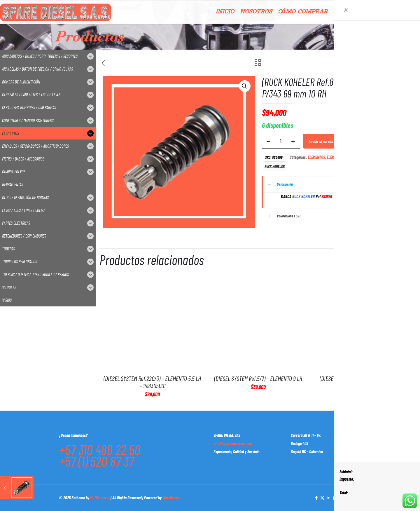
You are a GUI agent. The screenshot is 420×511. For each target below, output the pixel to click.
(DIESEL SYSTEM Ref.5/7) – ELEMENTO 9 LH (258, 378)
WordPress (171, 498)
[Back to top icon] (355, 497)
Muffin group (100, 498)
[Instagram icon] (341, 498)
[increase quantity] (293, 141)
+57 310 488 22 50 (100, 449)
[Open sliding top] (413, 7)
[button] (245, 86)
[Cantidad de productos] (281, 141)
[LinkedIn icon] (335, 498)
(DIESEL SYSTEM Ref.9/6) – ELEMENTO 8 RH (364, 378)
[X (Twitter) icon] (322, 498)
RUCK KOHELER (275, 166)
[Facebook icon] (316, 498)
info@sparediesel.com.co (233, 443)
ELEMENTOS (316, 157)
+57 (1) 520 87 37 (96, 461)
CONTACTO (403, 12)
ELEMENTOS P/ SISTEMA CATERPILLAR (355, 157)
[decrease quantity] (268, 141)
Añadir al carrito (321, 141)
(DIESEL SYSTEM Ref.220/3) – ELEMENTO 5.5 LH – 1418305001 (152, 382)
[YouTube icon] (329, 498)
